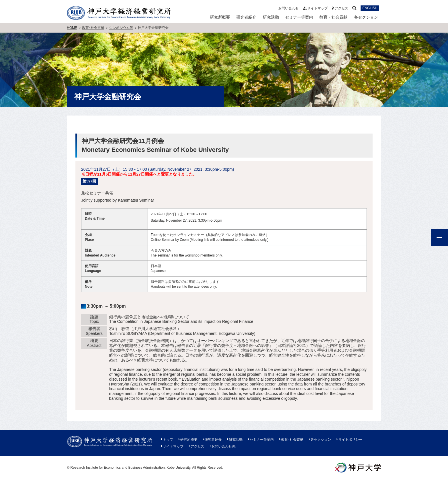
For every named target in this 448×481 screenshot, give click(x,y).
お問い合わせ (289, 8)
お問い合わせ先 (223, 446)
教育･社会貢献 (93, 28)
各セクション (366, 17)
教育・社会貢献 (333, 17)
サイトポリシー (350, 440)
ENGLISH (370, 8)
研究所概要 (220, 17)
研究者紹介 (246, 17)
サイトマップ (315, 8)
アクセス (340, 8)
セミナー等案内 (299, 17)
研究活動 (271, 17)
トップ (168, 440)
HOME (72, 28)
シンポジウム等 (121, 28)
